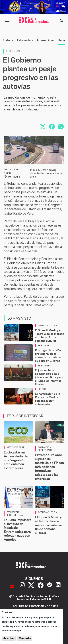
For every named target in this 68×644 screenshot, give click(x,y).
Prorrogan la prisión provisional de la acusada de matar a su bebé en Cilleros (48, 355)
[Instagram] (22, 586)
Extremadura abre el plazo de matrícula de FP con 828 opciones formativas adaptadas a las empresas (49, 467)
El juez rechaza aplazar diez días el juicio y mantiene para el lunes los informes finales (49, 377)
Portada (8, 40)
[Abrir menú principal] (7, 20)
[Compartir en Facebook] (52, 127)
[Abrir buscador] (61, 20)
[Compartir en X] (43, 127)
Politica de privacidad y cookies (35, 606)
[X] (31, 586)
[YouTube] (12, 586)
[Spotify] (50, 586)
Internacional (46, 40)
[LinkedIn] (58, 586)
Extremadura (25, 40)
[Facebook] (41, 586)
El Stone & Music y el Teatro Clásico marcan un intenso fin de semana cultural (50, 336)
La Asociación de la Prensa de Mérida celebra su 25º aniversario (48, 399)
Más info (25, 638)
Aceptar (9, 638)
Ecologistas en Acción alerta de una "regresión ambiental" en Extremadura (16, 460)
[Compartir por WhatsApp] (61, 127)
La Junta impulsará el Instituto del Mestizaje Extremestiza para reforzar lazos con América (18, 530)
